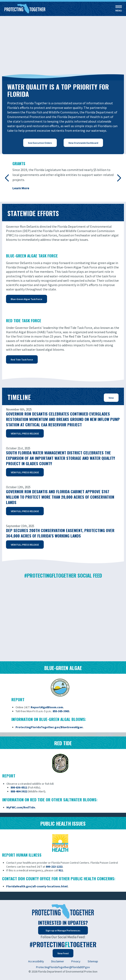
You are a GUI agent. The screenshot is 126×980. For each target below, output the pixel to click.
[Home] (25, 9)
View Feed (63, 953)
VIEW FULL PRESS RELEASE (25, 433)
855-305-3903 (61, 711)
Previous (7, 178)
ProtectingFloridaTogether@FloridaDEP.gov (63, 967)
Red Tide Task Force (22, 360)
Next (119, 178)
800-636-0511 (19, 787)
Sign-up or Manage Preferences (63, 930)
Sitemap (93, 961)
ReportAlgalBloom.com (47, 707)
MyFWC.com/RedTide (21, 807)
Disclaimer (58, 961)
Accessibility (36, 961)
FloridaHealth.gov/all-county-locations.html (37, 886)
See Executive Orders (40, 143)
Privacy (76, 961)
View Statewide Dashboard (83, 143)
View (111, 398)
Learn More (21, 188)
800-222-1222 (54, 867)
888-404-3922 (19, 791)
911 (61, 870)
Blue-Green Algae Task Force (27, 299)
